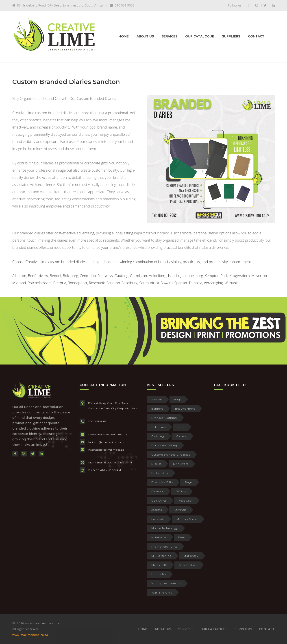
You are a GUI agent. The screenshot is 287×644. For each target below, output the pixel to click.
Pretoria (60, 283)
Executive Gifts (162, 482)
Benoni (55, 276)
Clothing (158, 436)
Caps (181, 427)
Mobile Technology (165, 528)
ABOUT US (145, 36)
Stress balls (159, 565)
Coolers (181, 436)
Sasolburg (129, 283)
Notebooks (159, 537)
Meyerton (259, 276)
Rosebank (97, 283)
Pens (182, 537)
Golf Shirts (159, 501)
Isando (173, 276)
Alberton (19, 276)
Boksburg (70, 276)
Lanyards (158, 519)
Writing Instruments (166, 583)
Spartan (180, 283)
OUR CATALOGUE (200, 36)
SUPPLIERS (231, 36)
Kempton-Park (216, 276)
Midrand (19, 283)
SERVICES (170, 36)
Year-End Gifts (162, 593)
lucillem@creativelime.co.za (106, 442)
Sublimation (188, 565)
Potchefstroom (40, 283)
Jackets (157, 510)
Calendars (158, 427)
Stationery (191, 556)
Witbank (231, 283)
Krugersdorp (239, 276)
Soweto (167, 283)
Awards (157, 399)
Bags (178, 399)
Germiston (139, 276)
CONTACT (256, 36)
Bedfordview (38, 276)
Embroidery (160, 473)
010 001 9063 (97, 421)
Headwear (186, 501)
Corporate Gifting (164, 445)
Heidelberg (158, 276)
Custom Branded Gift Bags (171, 455)
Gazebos (158, 491)
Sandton (113, 283)
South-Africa (149, 283)
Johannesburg (192, 276)
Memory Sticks (187, 519)
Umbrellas (159, 574)
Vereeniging (213, 283)
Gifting (181, 491)
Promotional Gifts (164, 547)
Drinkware (181, 464)
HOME (124, 36)
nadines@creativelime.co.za (106, 450)
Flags (189, 482)
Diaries (156, 464)
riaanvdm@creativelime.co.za (108, 434)
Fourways (105, 276)
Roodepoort (78, 283)
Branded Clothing (164, 418)
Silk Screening (161, 556)
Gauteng (121, 276)
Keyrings (180, 510)
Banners (157, 409)
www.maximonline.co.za (30, 635)
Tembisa (195, 283)
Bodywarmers (185, 409)
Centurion (88, 276)
